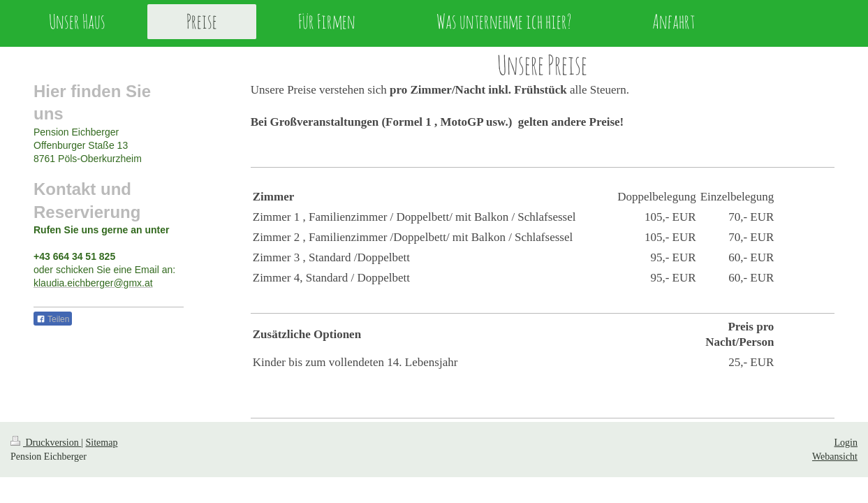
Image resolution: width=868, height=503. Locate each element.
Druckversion (46, 443)
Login (846, 443)
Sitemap (102, 443)
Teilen (53, 319)
